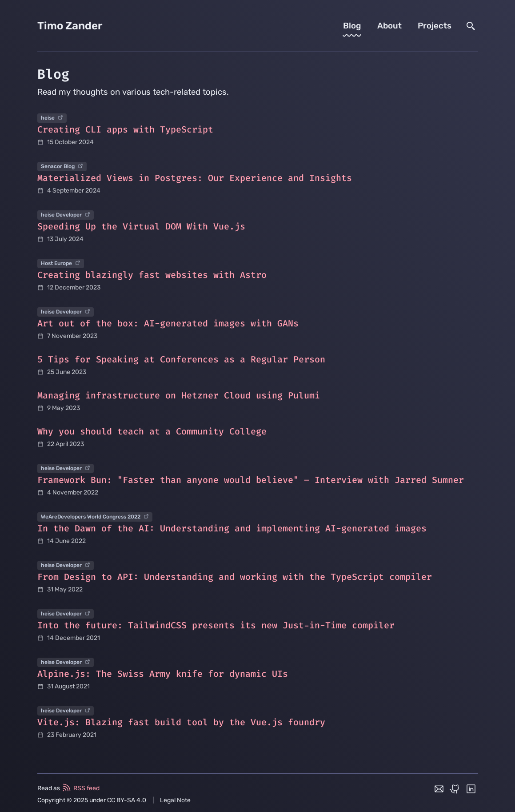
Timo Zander (70, 26)
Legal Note (175, 800)
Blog (352, 26)
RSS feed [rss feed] (80, 788)
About (389, 26)
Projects (435, 26)
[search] (471, 26)
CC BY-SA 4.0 (127, 800)
